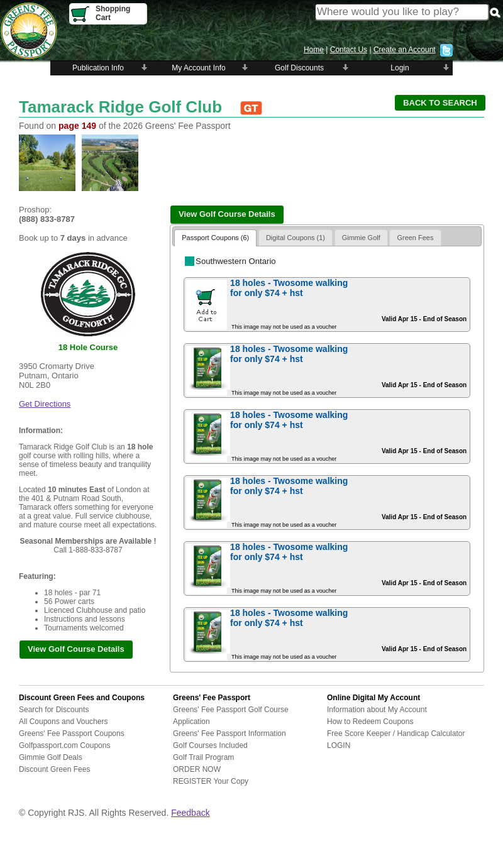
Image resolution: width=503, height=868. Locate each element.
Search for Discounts (54, 710)
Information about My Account (377, 710)
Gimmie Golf (361, 238)
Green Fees (415, 238)
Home (314, 50)
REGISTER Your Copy (211, 781)
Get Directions (45, 404)
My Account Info (198, 68)
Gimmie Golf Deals (51, 757)
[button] (440, 103)
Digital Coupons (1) (296, 238)
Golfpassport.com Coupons (64, 745)
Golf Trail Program (203, 757)
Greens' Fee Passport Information (229, 733)
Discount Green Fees (54, 769)
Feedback (190, 813)
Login (400, 68)
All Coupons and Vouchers (63, 722)
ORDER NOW (197, 769)
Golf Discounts (299, 68)
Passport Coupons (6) (215, 238)
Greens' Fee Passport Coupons (72, 733)
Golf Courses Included (210, 745)
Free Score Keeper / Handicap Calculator (396, 733)
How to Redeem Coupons (370, 722)
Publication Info (98, 68)
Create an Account (405, 50)
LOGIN (339, 745)
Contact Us (349, 50)
